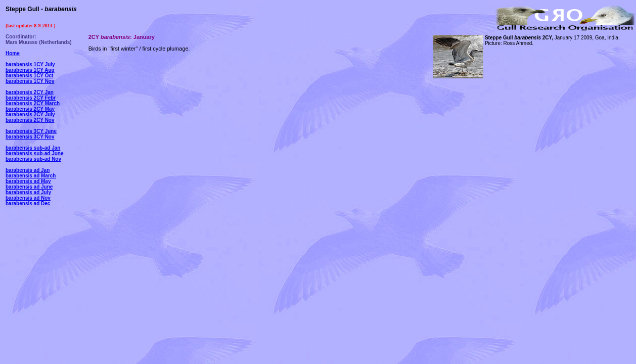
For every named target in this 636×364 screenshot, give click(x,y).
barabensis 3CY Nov (30, 137)
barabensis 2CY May (30, 109)
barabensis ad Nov (28, 198)
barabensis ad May (28, 181)
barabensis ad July (28, 192)
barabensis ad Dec (28, 203)
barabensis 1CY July (30, 64)
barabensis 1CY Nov (30, 81)
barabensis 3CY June (31, 131)
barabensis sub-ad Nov (33, 159)
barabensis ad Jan (28, 170)
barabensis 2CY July (30, 115)
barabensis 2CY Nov (30, 120)
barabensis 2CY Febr (31, 98)
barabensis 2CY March (33, 103)
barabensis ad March (31, 176)
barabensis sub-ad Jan (33, 148)
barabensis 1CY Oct (29, 76)
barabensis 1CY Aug (30, 70)
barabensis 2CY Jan (30, 92)
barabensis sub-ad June (34, 153)
